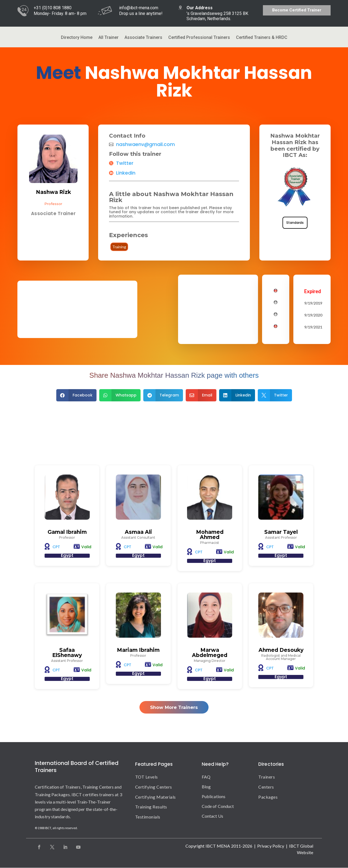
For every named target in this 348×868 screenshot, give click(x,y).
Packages (268, 797)
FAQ (206, 777)
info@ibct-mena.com (139, 8)
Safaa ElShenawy (67, 653)
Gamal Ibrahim (67, 532)
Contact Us (212, 816)
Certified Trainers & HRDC (262, 38)
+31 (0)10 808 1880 (53, 8)
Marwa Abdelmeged (210, 653)
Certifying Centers (154, 787)
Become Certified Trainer (297, 10)
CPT (56, 547)
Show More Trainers (174, 707)
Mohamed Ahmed (210, 535)
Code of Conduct (218, 806)
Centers (266, 787)
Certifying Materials (156, 797)
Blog (206, 787)
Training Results (151, 807)
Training (119, 247)
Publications (214, 796)
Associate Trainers (143, 38)
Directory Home (77, 38)
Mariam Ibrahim (138, 650)
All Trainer (108, 38)
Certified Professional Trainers (199, 38)
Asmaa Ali (138, 532)
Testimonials (148, 817)
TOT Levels (147, 777)
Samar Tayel (281, 532)
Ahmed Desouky (281, 650)
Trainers (267, 777)
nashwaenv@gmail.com (145, 144)
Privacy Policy (271, 846)
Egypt (67, 555)
